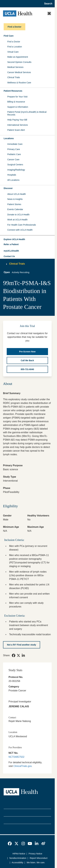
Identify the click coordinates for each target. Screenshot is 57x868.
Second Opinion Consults (19, 62)
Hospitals (12, 175)
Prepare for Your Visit (17, 97)
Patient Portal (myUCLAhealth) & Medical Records (27, 113)
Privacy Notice (35, 854)
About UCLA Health (17, 194)
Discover (8, 188)
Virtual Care (13, 52)
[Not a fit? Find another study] (22, 645)
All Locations (13, 180)
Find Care (9, 36)
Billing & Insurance (16, 102)
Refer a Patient (11, 244)
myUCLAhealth (11, 251)
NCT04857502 (16, 757)
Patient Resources (13, 91)
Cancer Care (13, 160)
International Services (18, 125)
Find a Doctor (14, 42)
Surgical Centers (15, 165)
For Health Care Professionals (22, 225)
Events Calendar (15, 209)
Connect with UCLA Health (20, 230)
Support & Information (18, 107)
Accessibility (18, 862)
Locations (9, 138)
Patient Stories (14, 204)
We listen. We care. (36, 862)
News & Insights (15, 199)
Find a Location (15, 47)
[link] (14, 655)
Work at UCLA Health (17, 220)
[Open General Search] (47, 4)
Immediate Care (15, 144)
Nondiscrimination (18, 858)
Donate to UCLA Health (18, 215)
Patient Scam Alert (16, 130)
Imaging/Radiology (16, 170)
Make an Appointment (18, 57)
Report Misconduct (39, 858)
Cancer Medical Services (19, 72)
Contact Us (9, 256)
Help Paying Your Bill (17, 120)
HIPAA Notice (19, 854)
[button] (27, 239)
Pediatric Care (14, 154)
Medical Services (15, 67)
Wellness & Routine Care (19, 83)
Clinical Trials (14, 77)
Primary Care (14, 149)
